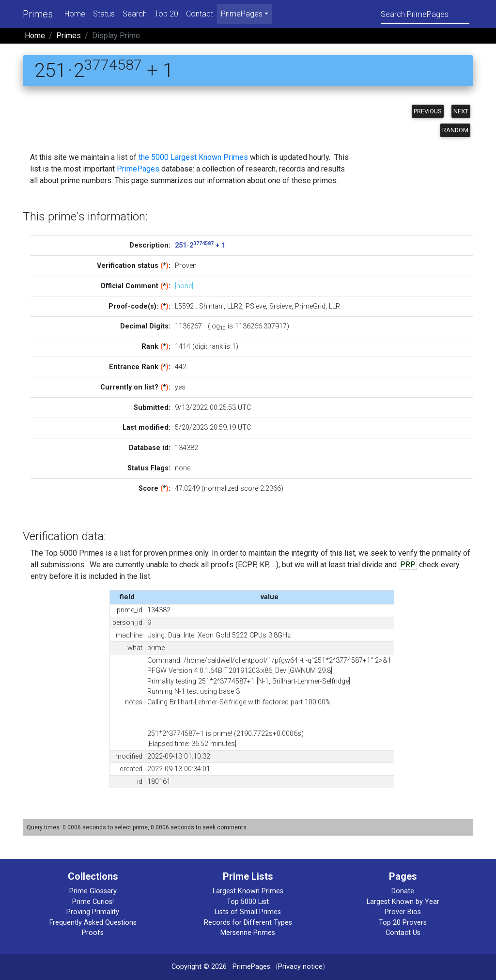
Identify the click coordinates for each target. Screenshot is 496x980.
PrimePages (138, 169)
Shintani (211, 306)
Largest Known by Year (403, 902)
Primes (38, 14)
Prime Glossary (93, 891)
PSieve (256, 306)
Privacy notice (300, 967)
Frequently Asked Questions (93, 923)
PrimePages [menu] (242, 14)
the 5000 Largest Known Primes (193, 157)
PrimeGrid (310, 306)
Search (135, 14)
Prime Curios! (93, 902)
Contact (200, 14)
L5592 (184, 306)
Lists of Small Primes (248, 912)
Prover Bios (403, 912)
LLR (334, 306)
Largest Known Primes (248, 891)
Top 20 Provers (403, 923)
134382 (186, 448)
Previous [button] (428, 111)
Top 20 (166, 14)
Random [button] (455, 130)
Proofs (93, 933)
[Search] (425, 14)
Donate (403, 891)
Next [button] (461, 111)
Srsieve (280, 306)
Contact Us (403, 933)
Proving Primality (93, 912)
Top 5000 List (248, 902)
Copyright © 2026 (199, 967)
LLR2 (235, 306)
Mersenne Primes (248, 933)
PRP (408, 565)
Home (75, 14)
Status (104, 14)
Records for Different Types (248, 923)
